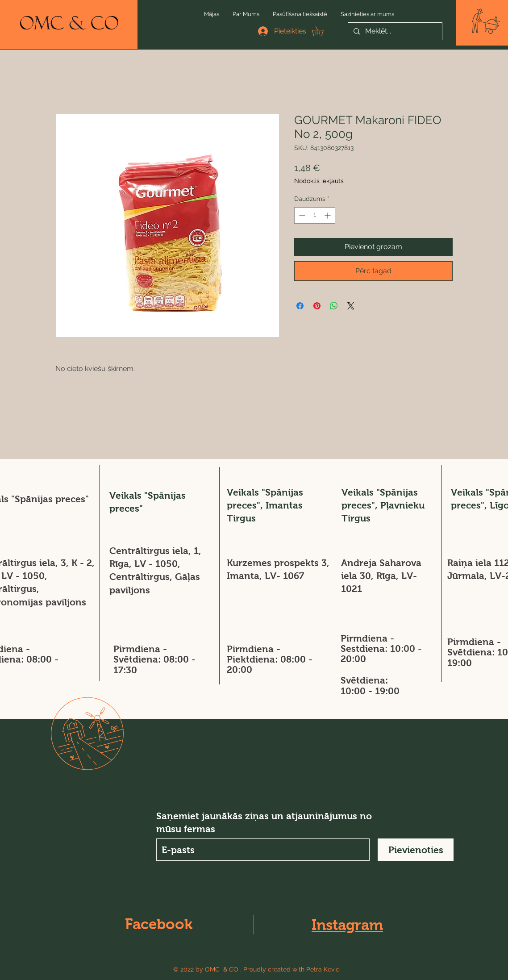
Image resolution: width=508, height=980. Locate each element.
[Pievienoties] (416, 850)
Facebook (159, 924)
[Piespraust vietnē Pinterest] (317, 306)
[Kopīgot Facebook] (300, 306)
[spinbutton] (315, 215)
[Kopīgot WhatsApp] (334, 306)
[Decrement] (301, 215)
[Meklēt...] (394, 31)
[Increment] (328, 215)
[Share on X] (351, 306)
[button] (486, 21)
